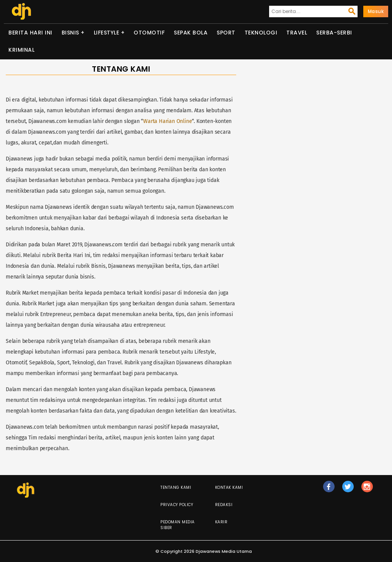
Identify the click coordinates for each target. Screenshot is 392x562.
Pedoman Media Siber (178, 525)
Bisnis (70, 33)
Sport (226, 33)
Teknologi (261, 33)
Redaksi (224, 505)
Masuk (376, 11)
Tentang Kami (176, 487)
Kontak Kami (229, 487)
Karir (221, 522)
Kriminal (21, 50)
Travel (297, 33)
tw (348, 490)
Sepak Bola (191, 33)
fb (329, 490)
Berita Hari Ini (30, 33)
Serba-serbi (334, 33)
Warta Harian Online (167, 121)
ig (367, 490)
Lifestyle (107, 33)
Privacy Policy (177, 505)
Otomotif (149, 33)
